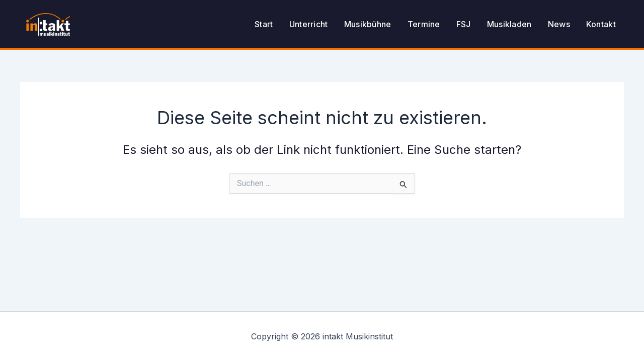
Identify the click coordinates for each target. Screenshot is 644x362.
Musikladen (509, 24)
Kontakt (601, 24)
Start (264, 24)
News (559, 24)
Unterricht (309, 24)
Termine (424, 24)
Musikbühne (368, 24)
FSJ (464, 24)
